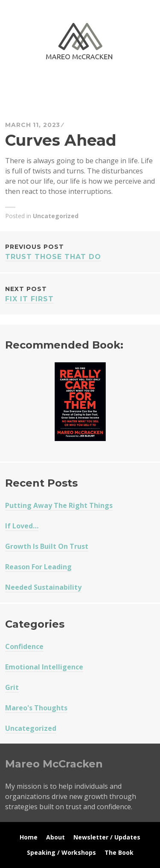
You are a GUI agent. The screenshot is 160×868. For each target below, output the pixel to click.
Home (29, 837)
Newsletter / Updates (107, 837)
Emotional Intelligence (44, 667)
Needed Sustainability (43, 587)
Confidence (24, 646)
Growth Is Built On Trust (47, 546)
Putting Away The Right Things (59, 505)
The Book (119, 852)
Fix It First (80, 293)
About (55, 837)
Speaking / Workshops (61, 852)
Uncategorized (56, 216)
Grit (12, 687)
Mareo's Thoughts (36, 708)
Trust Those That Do (80, 251)
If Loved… (22, 526)
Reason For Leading (38, 567)
